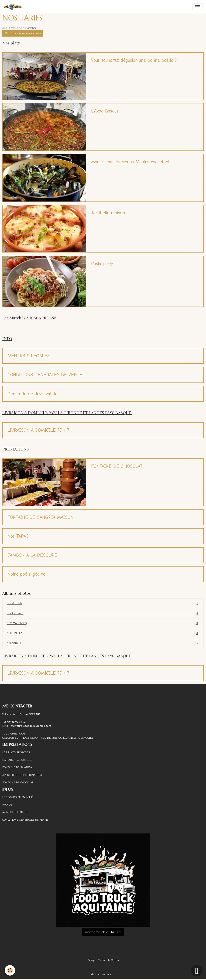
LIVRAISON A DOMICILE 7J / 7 (38, 430)
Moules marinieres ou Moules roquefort (130, 162)
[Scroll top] (197, 971)
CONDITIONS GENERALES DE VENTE (45, 375)
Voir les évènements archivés (23, 33)
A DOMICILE (103, 643)
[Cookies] (10, 970)
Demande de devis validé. (33, 394)
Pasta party (102, 264)
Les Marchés (103, 603)
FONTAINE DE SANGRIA (17, 767)
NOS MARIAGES (103, 623)
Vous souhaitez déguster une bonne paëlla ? (134, 60)
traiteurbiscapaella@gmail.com (31, 726)
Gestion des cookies (103, 974)
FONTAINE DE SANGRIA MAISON (40, 517)
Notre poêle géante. (27, 574)
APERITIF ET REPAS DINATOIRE (23, 775)
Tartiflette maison (108, 213)
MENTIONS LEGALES (29, 356)
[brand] (14, 7)
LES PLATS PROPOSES (16, 752)
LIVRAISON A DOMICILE (17, 760)
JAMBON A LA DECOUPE (32, 555)
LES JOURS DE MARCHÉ (18, 797)
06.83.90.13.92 (16, 722)
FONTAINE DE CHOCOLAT (117, 466)
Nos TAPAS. (18, 536)
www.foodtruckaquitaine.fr (103, 932)
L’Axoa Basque (105, 111)
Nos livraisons (103, 613)
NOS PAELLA (103, 633)
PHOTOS (7, 805)
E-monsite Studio (108, 960)
